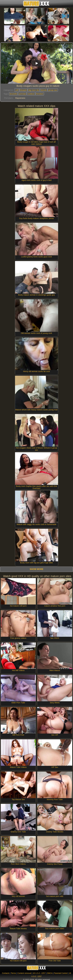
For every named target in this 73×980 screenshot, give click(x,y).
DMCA (50, 973)
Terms (13, 973)
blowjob (23, 90)
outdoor (31, 94)
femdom (40, 94)
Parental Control (61, 973)
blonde (44, 90)
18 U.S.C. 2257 (39, 973)
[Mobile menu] (2, 4)
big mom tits (34, 90)
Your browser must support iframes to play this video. (37, 64)
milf (17, 90)
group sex (53, 90)
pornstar (22, 94)
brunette (13, 94)
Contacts (6, 973)
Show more (36, 569)
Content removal (24, 973)
